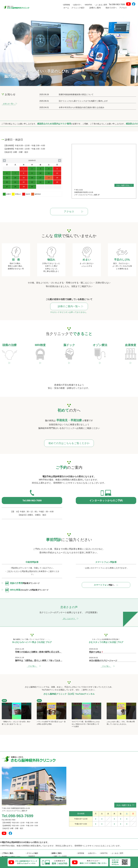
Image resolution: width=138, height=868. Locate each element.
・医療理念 (31, 845)
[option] (69, 49)
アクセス (123, 8)
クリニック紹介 (79, 8)
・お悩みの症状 (58, 848)
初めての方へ (111, 8)
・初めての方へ (6, 849)
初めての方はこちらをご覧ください (70, 431)
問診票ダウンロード (23, 572)
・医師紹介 (31, 854)
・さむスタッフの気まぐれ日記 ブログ (90, 847)
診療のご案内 (96, 8)
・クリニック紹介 (32, 842)
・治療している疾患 (59, 845)
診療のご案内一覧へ (70, 307)
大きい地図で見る (124, 185)
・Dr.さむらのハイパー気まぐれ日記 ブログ (92, 850)
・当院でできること (59, 851)
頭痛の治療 (58, 854)
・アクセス (4, 856)
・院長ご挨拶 (32, 848)
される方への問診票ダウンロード (27, 578)
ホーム (66, 8)
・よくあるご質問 (100, 5)
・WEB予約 (88, 5)
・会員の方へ (77, 5)
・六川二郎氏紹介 (33, 851)
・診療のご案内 (56, 842)
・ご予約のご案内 (7, 842)
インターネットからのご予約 (106, 489)
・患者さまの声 (6, 853)
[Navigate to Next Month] (60, 161)
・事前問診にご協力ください (11, 845)
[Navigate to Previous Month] (4, 161)
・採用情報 (66, 5)
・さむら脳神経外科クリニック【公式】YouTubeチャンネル (98, 853)
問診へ (106, 573)
